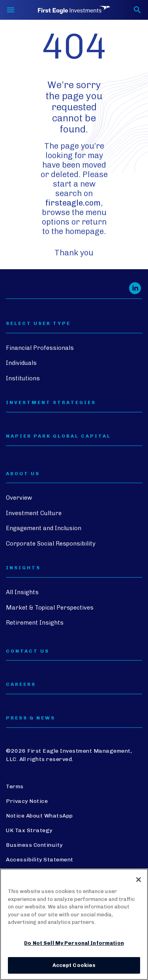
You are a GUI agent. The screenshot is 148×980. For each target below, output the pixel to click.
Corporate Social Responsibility (51, 544)
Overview (19, 498)
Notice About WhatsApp (39, 816)
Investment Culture (34, 513)
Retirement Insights (35, 623)
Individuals (21, 363)
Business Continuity (34, 845)
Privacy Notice (27, 801)
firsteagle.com (73, 203)
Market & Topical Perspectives (50, 608)
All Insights (22, 592)
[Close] (139, 880)
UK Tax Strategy (29, 830)
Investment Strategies (51, 403)
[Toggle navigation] (11, 10)
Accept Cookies (74, 965)
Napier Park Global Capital (58, 436)
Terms (15, 786)
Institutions (23, 378)
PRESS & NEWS (31, 718)
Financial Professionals (40, 348)
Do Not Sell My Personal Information (74, 943)
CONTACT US (28, 651)
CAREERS (21, 684)
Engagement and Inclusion (44, 528)
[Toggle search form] (137, 10)
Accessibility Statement (40, 860)
